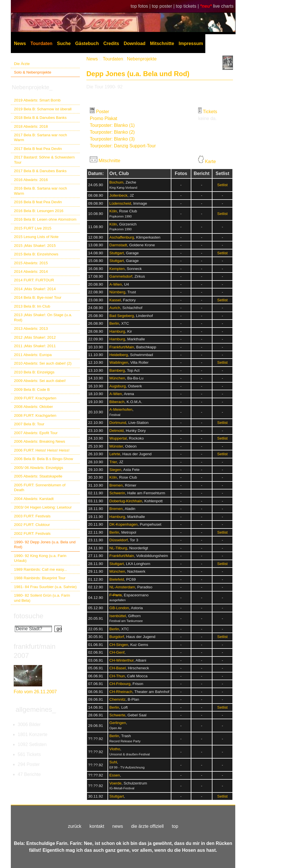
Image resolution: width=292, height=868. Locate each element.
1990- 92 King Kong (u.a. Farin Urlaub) (40, 558)
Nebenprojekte (142, 59)
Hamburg (117, 331)
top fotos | (141, 6)
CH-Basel (117, 668)
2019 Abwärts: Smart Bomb (37, 100)
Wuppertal (118, 438)
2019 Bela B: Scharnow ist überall (43, 109)
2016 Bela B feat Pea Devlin (38, 202)
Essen (114, 775)
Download (135, 43)
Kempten (117, 269)
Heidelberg (118, 355)
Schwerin (117, 493)
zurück (75, 826)
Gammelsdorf (121, 276)
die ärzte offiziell (147, 826)
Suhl (113, 762)
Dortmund (118, 423)
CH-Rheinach (121, 692)
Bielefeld (117, 579)
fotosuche (29, 616)
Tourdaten (41, 43)
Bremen (116, 485)
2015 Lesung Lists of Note (36, 237)
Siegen (115, 470)
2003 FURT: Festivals (32, 516)
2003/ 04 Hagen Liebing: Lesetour (43, 507)
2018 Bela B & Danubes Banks (40, 118)
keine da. (207, 118)
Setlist (223, 185)
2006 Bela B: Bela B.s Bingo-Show (43, 459)
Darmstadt (118, 245)
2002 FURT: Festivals (32, 533)
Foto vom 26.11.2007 (35, 692)
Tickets (210, 112)
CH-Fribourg (120, 684)
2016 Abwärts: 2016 (31, 180)
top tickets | (188, 6)
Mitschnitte (162, 43)
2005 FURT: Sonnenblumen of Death (40, 487)
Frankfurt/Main (122, 347)
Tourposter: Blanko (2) (112, 132)
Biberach (117, 402)
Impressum (191, 43)
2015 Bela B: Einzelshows (36, 254)
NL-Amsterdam (122, 587)
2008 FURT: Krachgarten (35, 415)
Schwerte (117, 715)
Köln (113, 211)
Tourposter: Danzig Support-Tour (123, 146)
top (175, 826)
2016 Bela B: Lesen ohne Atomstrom (45, 219)
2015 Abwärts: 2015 (31, 263)
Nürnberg (117, 292)
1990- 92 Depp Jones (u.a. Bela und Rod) (45, 544)
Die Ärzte (22, 64)
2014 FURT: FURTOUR (34, 280)
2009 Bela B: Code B (32, 390)
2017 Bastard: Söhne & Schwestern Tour (44, 160)
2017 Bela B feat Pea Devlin (38, 149)
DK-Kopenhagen (123, 524)
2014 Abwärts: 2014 (31, 272)
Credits (111, 43)
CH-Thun (117, 676)
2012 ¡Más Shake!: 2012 (35, 337)
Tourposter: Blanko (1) (112, 125)
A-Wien (115, 284)
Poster (102, 112)
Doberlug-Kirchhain (126, 501)
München (117, 378)
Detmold (116, 431)
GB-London (119, 608)
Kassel (115, 300)
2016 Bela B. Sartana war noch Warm (40, 191)
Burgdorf (117, 637)
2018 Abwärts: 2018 (31, 126)
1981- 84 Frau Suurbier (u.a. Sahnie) (45, 587)
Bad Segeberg (121, 316)
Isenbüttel (117, 616)
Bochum (116, 182)
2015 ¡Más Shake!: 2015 (35, 246)
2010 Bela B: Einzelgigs (34, 372)
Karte (210, 161)
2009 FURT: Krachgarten (35, 398)
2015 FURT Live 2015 (33, 228)
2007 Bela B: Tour (29, 424)
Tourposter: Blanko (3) (112, 139)
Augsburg (117, 386)
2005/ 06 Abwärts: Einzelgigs (39, 468)
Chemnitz (117, 699)
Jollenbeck (118, 195)
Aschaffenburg (121, 237)
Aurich (115, 308)
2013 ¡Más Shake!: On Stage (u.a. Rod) (43, 317)
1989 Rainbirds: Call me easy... (40, 569)
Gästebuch (87, 43)
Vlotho (115, 749)
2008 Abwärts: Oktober (34, 407)
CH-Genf (117, 652)
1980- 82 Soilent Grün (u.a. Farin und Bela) (42, 598)
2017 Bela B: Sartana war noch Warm (40, 137)
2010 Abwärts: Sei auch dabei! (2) (43, 363)
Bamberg (117, 370)
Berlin (114, 323)
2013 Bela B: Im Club (32, 306)
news (118, 826)
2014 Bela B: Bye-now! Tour (38, 297)
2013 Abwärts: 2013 (31, 329)
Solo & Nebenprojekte (33, 72)
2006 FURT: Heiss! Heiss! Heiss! (42, 450)
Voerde (115, 783)
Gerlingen (117, 723)
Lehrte (115, 454)
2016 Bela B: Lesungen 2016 (39, 211)
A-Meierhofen (121, 409)
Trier (113, 462)
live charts (223, 6)
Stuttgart (116, 253)
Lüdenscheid (120, 203)
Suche (64, 43)
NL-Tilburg (118, 548)
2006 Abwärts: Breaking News (39, 441)
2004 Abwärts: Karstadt (34, 499)
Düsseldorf (118, 540)
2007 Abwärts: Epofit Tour (36, 433)
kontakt (97, 826)
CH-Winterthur (121, 660)
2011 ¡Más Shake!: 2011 (35, 346)
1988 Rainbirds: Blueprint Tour (40, 578)
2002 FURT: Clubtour (32, 525)
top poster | (164, 6)
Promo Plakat (104, 118)
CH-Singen (119, 645)
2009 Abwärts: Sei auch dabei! (40, 381)
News (20, 43)
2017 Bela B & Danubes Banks (40, 171)
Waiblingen (119, 362)
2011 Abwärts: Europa (33, 355)
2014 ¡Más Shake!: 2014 (35, 289)
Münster (116, 446)
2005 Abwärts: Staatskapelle (38, 476)
